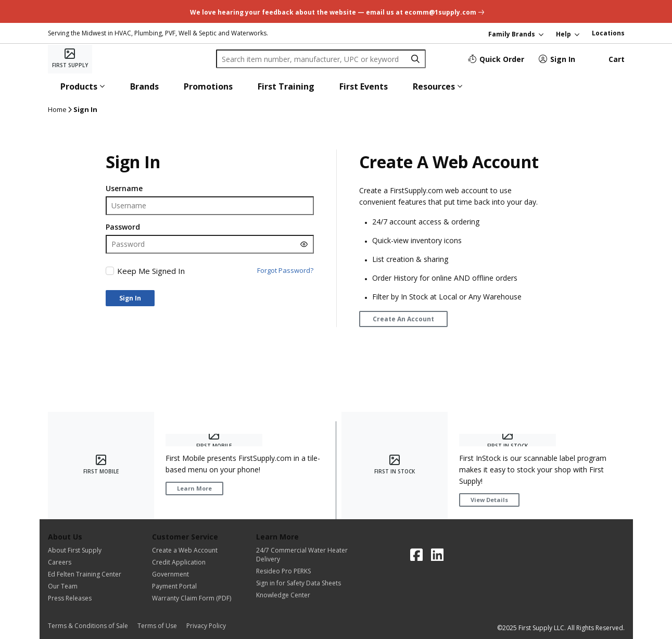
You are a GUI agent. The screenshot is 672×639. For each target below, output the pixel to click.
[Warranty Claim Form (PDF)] (192, 598)
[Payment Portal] (192, 586)
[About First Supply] (85, 550)
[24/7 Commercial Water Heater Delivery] (302, 555)
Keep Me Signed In (151, 271)
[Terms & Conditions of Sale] (91, 626)
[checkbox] (110, 271)
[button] (83, 86)
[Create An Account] (403, 319)
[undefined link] (336, 11)
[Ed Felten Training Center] (85, 574)
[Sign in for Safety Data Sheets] (302, 583)
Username (124, 188)
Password (123, 227)
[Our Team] (85, 586)
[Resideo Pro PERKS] (302, 571)
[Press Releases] (85, 598)
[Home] (70, 59)
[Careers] (85, 562)
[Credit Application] (192, 562)
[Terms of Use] (160, 626)
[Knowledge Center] (302, 595)
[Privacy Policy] (206, 626)
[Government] (192, 574)
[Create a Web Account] (192, 550)
